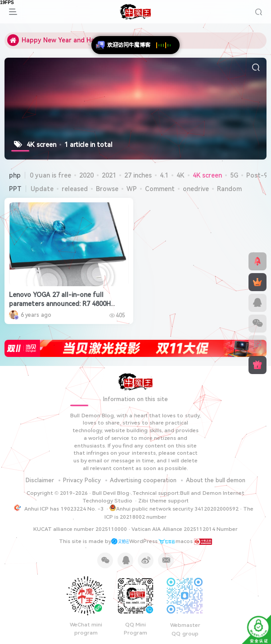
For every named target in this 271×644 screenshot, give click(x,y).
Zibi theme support (164, 501)
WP (132, 189)
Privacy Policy (82, 480)
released (75, 189)
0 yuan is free (50, 175)
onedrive (196, 189)
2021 (109, 175)
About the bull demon (216, 480)
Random (229, 189)
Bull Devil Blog (111, 493)
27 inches (138, 175)
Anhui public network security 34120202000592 (174, 508)
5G (234, 175)
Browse (107, 189)
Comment (160, 189)
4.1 (164, 175)
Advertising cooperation (143, 480)
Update (42, 189)
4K (181, 175)
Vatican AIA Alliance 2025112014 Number (185, 529)
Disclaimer (40, 480)
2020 (86, 175)
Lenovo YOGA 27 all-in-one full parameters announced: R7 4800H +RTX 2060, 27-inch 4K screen (60, 304)
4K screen (208, 175)
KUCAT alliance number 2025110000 (80, 529)
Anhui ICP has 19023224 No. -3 (64, 509)
